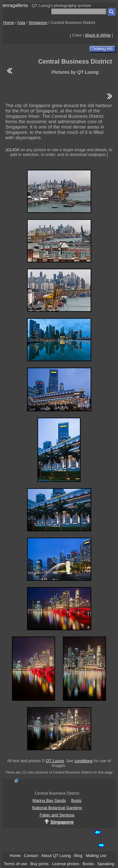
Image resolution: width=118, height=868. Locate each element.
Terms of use (15, 864)
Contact (31, 856)
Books (88, 864)
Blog (78, 856)
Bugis (76, 800)
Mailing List (96, 856)
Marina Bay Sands (49, 800)
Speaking (106, 864)
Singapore (38, 23)
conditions (84, 761)
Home (9, 23)
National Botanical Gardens (57, 808)
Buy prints (39, 864)
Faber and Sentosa (57, 815)
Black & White (98, 35)
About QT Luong (56, 856)
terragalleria (15, 5)
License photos (66, 864)
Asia (21, 23)
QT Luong (55, 761)
